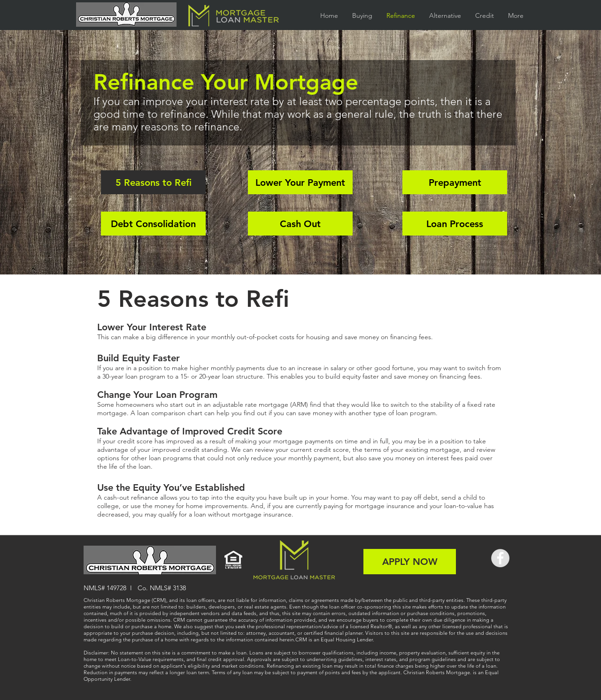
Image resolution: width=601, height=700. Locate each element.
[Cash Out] (300, 224)
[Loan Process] (455, 224)
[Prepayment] (455, 182)
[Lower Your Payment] (300, 182)
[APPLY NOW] (410, 562)
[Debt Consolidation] (153, 224)
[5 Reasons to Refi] (153, 182)
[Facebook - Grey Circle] (500, 558)
